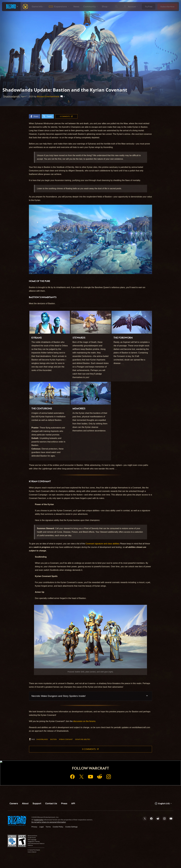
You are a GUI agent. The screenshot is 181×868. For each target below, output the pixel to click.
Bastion (53, 739)
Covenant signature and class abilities (103, 544)
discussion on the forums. (85, 721)
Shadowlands (42, 739)
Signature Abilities (83, 739)
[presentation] (11, 7)
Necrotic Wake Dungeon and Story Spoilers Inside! (59, 696)
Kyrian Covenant (66, 739)
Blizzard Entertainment (48, 96)
